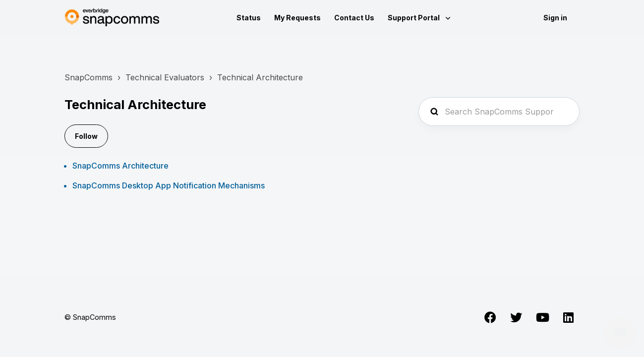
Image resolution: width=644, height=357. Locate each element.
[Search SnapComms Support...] (499, 112)
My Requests (297, 18)
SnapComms (88, 77)
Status (249, 18)
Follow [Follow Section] (86, 136)
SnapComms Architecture (120, 166)
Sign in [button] (555, 18)
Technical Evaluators (165, 77)
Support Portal (414, 18)
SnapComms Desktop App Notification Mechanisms (169, 185)
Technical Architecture (260, 77)
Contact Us (354, 18)
